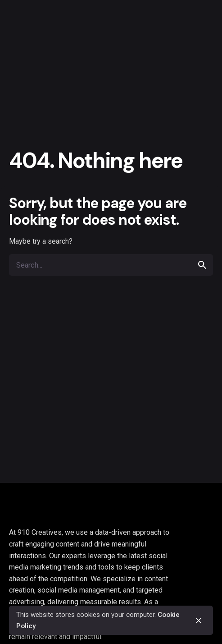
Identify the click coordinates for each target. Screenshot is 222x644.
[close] (199, 621)
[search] (202, 265)
